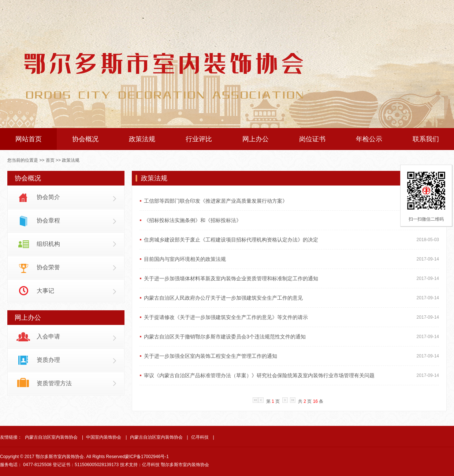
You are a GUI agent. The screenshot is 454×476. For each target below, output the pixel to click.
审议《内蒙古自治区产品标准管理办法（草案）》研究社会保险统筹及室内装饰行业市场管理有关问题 (259, 375)
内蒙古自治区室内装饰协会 (51, 437)
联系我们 (426, 139)
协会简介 (48, 197)
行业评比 (199, 139)
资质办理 (48, 360)
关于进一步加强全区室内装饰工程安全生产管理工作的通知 (211, 356)
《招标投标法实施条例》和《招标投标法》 (193, 220)
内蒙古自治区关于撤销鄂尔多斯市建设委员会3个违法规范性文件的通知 (225, 337)
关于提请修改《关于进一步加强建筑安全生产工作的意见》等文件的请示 (226, 317)
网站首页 (29, 139)
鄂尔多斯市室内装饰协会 (185, 465)
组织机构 (48, 244)
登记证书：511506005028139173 (86, 465)
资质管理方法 (54, 383)
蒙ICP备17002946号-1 (147, 457)
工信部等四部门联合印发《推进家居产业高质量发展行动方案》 (216, 201)
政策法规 (142, 139)
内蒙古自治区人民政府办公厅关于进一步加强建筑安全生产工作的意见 (223, 298)
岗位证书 (312, 139)
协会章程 (48, 220)
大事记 (45, 291)
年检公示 (369, 139)
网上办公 (256, 139)
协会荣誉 (48, 267)
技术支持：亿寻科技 (140, 465)
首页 (50, 160)
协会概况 (85, 139)
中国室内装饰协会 (104, 437)
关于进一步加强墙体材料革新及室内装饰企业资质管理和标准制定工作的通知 (231, 278)
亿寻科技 (200, 437)
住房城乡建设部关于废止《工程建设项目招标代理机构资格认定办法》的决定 (231, 240)
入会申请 (48, 336)
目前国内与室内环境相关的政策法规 (185, 259)
